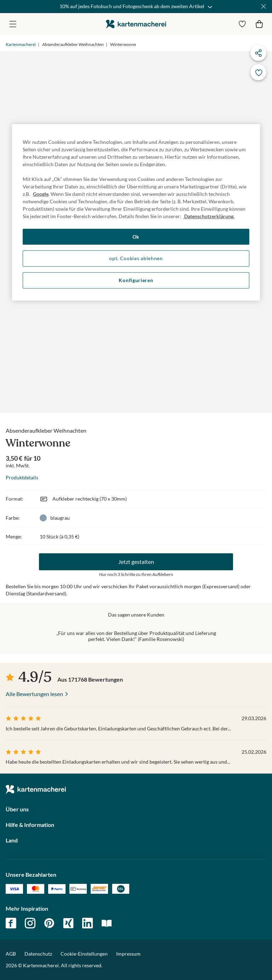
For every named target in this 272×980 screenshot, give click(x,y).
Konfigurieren (136, 280)
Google (41, 194)
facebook (11, 923)
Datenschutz (38, 954)
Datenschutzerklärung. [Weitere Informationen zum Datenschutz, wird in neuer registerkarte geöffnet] (209, 216)
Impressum (128, 954)
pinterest (49, 923)
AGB (11, 954)
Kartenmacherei (21, 44)
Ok (136, 237)
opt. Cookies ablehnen (136, 259)
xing (68, 923)
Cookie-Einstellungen (84, 954)
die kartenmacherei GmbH (136, 24)
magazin (107, 923)
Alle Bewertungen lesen (34, 694)
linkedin (87, 923)
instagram (30, 923)
